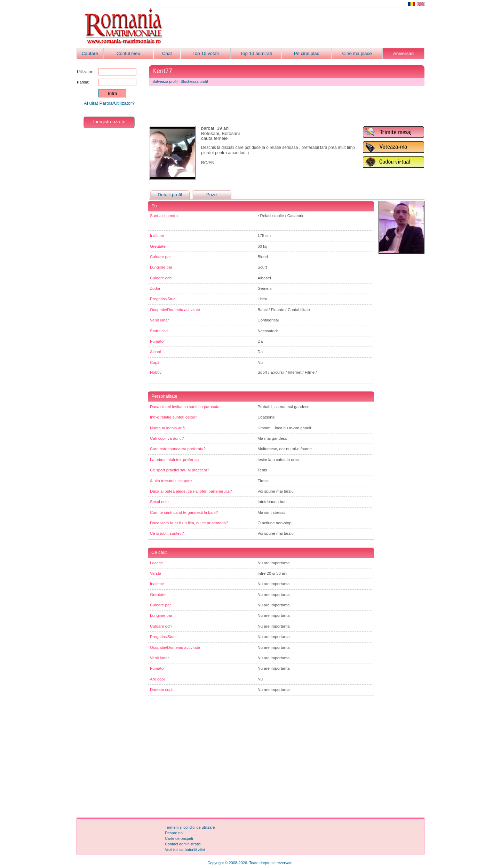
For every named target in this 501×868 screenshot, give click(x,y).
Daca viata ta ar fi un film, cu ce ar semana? (189, 523)
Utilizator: (85, 72)
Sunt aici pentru (164, 216)
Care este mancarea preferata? (178, 449)
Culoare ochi (161, 278)
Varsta (156, 573)
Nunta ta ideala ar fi (167, 428)
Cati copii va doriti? (167, 438)
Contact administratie (183, 844)
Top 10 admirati (256, 53)
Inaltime (157, 236)
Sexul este (159, 502)
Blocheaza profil (194, 81)
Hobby (156, 372)
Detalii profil (170, 195)
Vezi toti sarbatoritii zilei (185, 850)
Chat (167, 53)
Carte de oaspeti (179, 838)
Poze (212, 195)
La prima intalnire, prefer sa (174, 460)
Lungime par (161, 267)
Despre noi (174, 833)
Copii (154, 363)
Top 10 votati (206, 53)
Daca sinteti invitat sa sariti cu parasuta (185, 407)
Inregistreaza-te (109, 122)
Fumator (157, 341)
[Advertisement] (298, 28)
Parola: (83, 82)
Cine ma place (357, 53)
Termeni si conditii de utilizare (190, 827)
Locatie (156, 563)
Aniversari (403, 53)
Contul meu (128, 53)
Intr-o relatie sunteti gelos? (174, 417)
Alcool (155, 352)
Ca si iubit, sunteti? (167, 533)
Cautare (90, 53)
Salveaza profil (165, 81)
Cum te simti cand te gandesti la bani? (184, 512)
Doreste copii (162, 690)
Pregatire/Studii (164, 299)
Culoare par (160, 257)
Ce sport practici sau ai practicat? (180, 470)
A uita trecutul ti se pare (171, 481)
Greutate (158, 246)
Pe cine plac (307, 53)
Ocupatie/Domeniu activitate (175, 310)
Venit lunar (159, 320)
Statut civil (159, 331)
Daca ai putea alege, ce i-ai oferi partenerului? (191, 491)
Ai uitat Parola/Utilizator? (109, 103)
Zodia (155, 288)
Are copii (158, 679)
